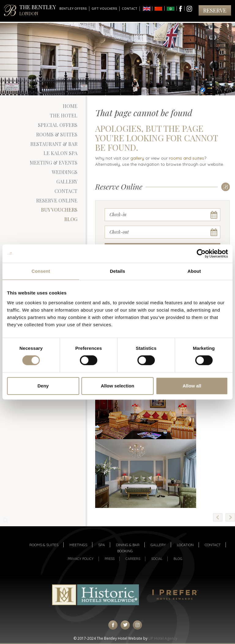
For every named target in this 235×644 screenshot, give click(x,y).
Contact (130, 9)
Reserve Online (57, 200)
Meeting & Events (54, 163)
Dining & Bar (128, 545)
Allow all (192, 386)
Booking (125, 551)
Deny (43, 386)
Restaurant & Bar (54, 144)
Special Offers (58, 125)
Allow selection (117, 386)
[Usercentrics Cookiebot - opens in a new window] (201, 254)
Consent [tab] (41, 271)
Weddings (65, 172)
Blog (71, 219)
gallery (137, 158)
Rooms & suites (44, 545)
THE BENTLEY (38, 10)
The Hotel (64, 115)
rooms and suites (187, 158)
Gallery (67, 181)
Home (70, 106)
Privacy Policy (81, 559)
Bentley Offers (73, 9)
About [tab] (194, 271)
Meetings (78, 545)
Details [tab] (117, 271)
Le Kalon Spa (60, 153)
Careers (133, 559)
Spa (102, 545)
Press (110, 559)
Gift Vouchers (104, 9)
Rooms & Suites (57, 134)
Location (185, 545)
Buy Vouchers (59, 210)
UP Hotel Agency (163, 638)
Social (157, 559)
